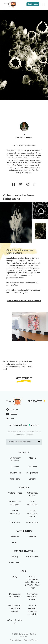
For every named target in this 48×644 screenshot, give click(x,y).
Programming (32, 473)
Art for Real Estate (32, 494)
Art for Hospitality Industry (32, 514)
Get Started (33, 4)
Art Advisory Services (15, 459)
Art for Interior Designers (15, 503)
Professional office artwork (15, 595)
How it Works (15, 473)
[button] (43, 4)
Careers (32, 479)
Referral (32, 536)
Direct (15, 542)
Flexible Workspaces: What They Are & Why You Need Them (32, 582)
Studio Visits (15, 563)
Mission (32, 458)
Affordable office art (15, 622)
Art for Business (15, 493)
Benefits (15, 467)
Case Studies (32, 556)
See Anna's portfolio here (24, 301)
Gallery (15, 556)
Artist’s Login (32, 522)
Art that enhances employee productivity (32, 610)
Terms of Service (31, 640)
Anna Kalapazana (24, 137)
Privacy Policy (16, 640)
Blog (15, 577)
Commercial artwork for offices (32, 597)
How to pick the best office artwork (15, 608)
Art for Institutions (15, 512)
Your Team (15, 479)
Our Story (32, 467)
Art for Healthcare (32, 503)
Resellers (15, 536)
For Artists (15, 522)
